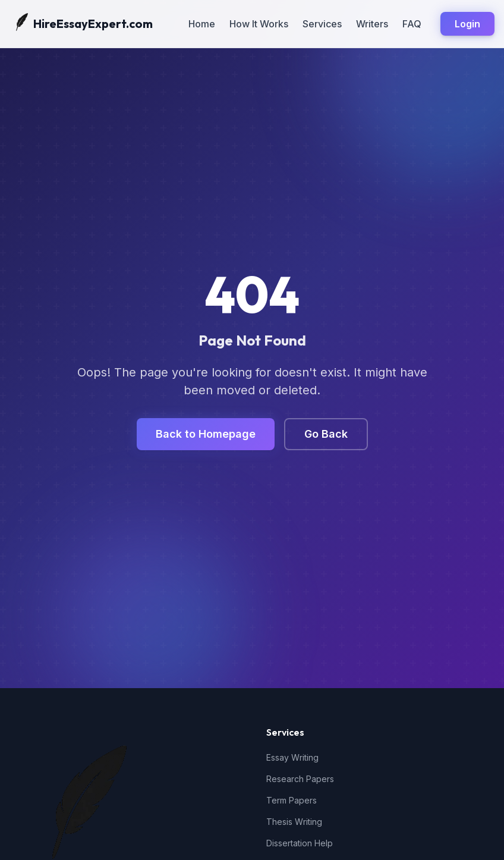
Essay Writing (292, 757)
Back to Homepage (206, 434)
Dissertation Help (300, 843)
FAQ (412, 24)
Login (467, 24)
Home (202, 24)
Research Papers (300, 779)
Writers (372, 24)
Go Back (326, 434)
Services (322, 24)
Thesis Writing (294, 822)
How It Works (259, 24)
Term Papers (292, 800)
